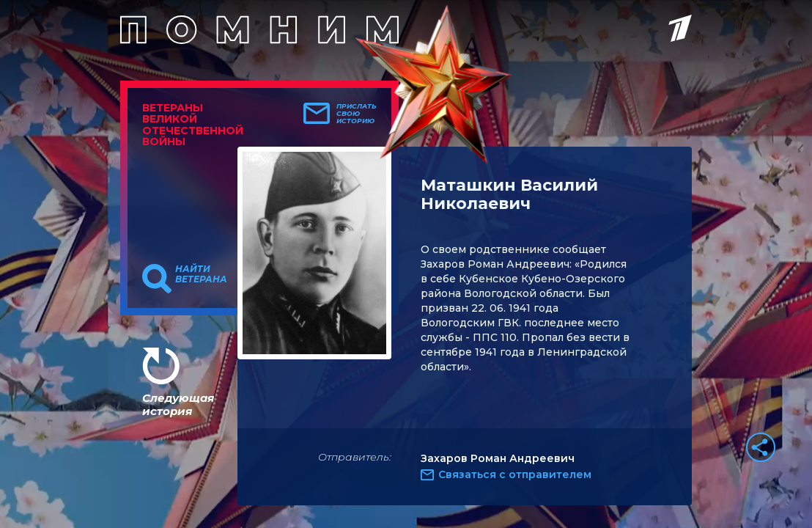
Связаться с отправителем (515, 474)
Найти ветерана (201, 274)
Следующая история (178, 404)
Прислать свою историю (357, 114)
